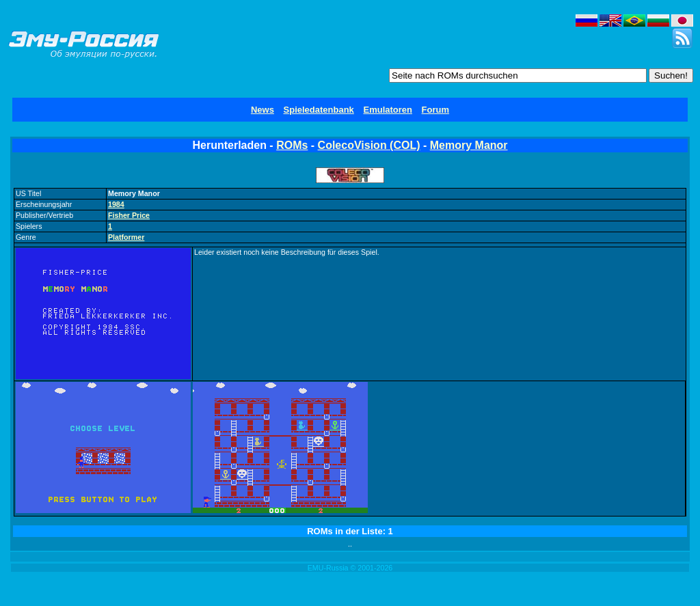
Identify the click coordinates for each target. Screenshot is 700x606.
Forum (435, 110)
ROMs (292, 145)
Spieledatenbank (319, 110)
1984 (116, 204)
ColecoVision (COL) (369, 145)
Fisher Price (129, 215)
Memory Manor (469, 145)
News (262, 110)
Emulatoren (388, 110)
